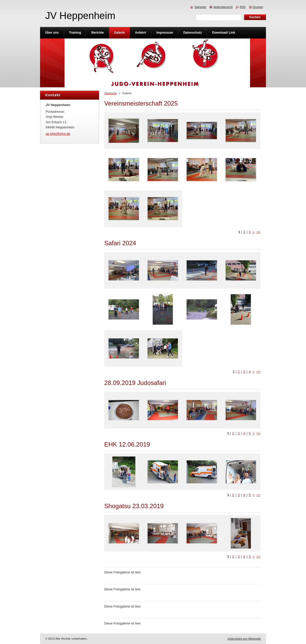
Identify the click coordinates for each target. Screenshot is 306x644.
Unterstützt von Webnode (244, 639)
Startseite (111, 93)
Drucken (258, 7)
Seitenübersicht (223, 7)
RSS (243, 7)
